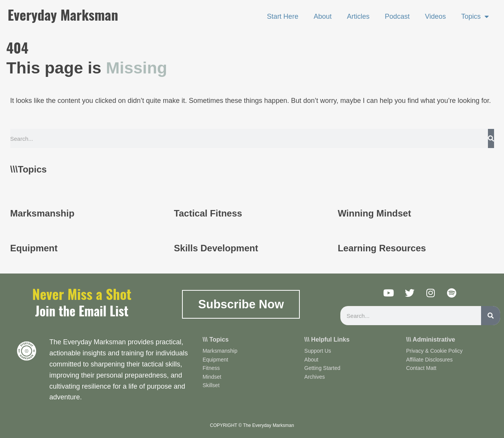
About (323, 16)
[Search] (491, 138)
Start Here (283, 16)
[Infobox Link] (88, 212)
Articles (358, 16)
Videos (435, 16)
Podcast (397, 16)
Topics (475, 16)
